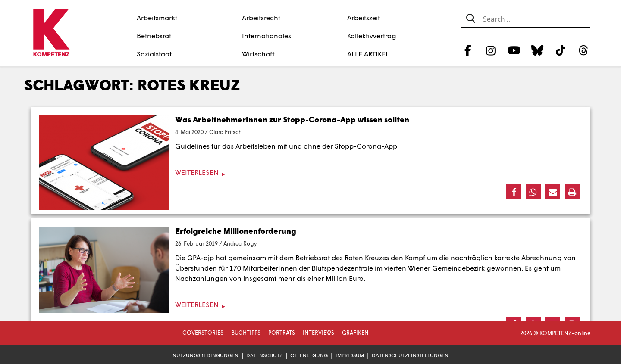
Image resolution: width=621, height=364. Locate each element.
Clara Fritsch (226, 132)
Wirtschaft (258, 54)
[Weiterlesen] (310, 173)
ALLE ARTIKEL (368, 54)
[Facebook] (468, 50)
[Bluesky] (537, 50)
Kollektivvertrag (372, 36)
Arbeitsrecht (261, 17)
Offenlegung (309, 355)
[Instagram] (491, 50)
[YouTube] (514, 50)
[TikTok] (560, 50)
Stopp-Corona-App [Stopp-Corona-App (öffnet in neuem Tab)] (366, 146)
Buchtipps (246, 333)
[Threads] (584, 50)
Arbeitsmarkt (157, 17)
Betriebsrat (154, 36)
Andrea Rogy (240, 243)
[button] (514, 192)
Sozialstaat (154, 54)
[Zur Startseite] (51, 34)
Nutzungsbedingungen (205, 355)
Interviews (318, 333)
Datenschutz (264, 355)
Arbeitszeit (364, 17)
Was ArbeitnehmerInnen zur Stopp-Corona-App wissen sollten (292, 119)
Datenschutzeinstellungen (410, 355)
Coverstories (203, 333)
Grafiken (355, 333)
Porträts (282, 333)
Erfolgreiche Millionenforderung (236, 231)
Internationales (267, 36)
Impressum (350, 355)
